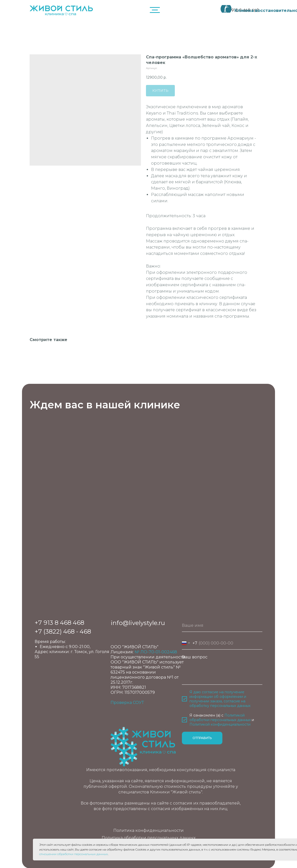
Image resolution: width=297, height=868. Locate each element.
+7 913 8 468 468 (59, 623)
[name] (222, 626)
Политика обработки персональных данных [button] (149, 838)
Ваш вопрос (195, 657)
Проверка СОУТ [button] (127, 703)
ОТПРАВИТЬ (202, 738)
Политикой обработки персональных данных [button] (220, 718)
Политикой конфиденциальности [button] (220, 724)
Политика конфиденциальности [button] (148, 830)
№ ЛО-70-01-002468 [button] (156, 652)
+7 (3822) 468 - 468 (63, 631)
